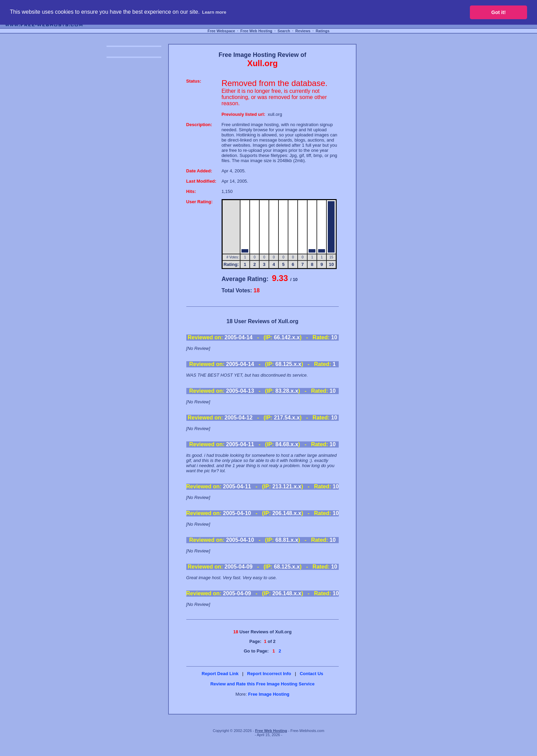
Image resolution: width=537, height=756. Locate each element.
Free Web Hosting (256, 31)
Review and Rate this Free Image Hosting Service (262, 684)
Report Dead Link (220, 674)
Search (284, 31)
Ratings (323, 31)
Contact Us (311, 674)
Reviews (303, 31)
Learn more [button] (214, 12)
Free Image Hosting (269, 694)
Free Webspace (221, 31)
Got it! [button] (499, 12)
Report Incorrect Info (269, 674)
